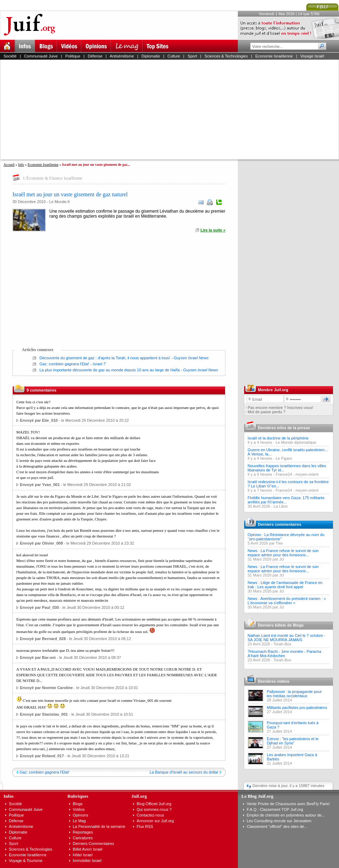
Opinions (80, 815)
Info (21, 165)
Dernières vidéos (274, 681)
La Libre (281, 506)
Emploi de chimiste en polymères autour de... (286, 815)
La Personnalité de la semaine (99, 826)
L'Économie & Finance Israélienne (53, 178)
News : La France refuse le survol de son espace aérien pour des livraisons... (283, 553)
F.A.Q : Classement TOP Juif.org (275, 809)
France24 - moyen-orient (297, 474)
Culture (174, 56)
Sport (192, 56)
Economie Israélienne (274, 56)
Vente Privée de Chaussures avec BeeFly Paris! (288, 804)
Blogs (78, 804)
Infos (9, 796)
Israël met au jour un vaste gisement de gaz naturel (70, 194)
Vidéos (79, 809)
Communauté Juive (41, 56)
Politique (73, 56)
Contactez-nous (150, 815)
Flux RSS (145, 826)
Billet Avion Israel (88, 849)
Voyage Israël (312, 56)
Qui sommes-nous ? (154, 809)
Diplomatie (151, 56)
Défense (95, 56)
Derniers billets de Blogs (281, 625)
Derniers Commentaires (93, 844)
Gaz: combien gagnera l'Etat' (64, 364)
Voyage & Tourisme (26, 861)
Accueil (9, 165)
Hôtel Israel (83, 855)
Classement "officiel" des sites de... (277, 826)
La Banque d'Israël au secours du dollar (184, 772)
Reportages (83, 832)
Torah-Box (282, 644)
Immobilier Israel (87, 861)
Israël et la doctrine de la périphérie (278, 438)
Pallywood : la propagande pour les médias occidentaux (294, 694)
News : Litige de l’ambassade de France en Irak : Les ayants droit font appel (285, 585)
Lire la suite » (213, 230)
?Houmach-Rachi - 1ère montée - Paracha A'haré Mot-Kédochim (285, 654)
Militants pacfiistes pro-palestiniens (297, 708)
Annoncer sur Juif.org (155, 821)
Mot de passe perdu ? (267, 412)
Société (10, 56)
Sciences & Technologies (226, 56)
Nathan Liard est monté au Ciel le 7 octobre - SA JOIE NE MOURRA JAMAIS (287, 638)
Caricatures (83, 838)
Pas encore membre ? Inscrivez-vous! (281, 408)
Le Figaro (284, 458)
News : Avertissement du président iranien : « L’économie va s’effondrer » (287, 601)
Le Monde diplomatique (296, 442)
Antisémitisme (122, 56)
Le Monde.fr (59, 202)
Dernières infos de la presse (284, 428)
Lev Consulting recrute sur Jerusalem (279, 821)
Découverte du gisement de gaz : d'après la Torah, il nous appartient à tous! (105, 358)
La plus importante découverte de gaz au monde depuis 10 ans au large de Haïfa (110, 370)
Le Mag (79, 821)
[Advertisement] (155, 109)
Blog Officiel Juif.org (154, 804)
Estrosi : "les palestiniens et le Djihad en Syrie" (293, 741)
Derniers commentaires (280, 524)
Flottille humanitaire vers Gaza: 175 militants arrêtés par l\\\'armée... (286, 500)
